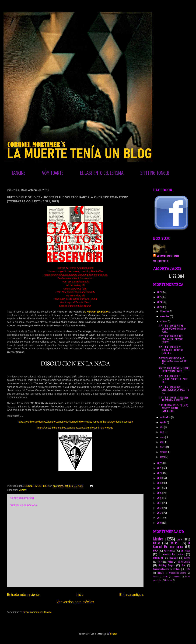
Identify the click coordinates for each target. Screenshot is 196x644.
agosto (163, 422)
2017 (160, 488)
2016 (160, 493)
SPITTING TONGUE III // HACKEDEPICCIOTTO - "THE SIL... (173, 379)
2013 (160, 508)
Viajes (170, 561)
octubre (164, 321)
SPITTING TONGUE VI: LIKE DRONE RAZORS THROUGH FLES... (173, 328)
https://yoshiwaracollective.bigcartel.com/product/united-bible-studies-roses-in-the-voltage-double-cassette (75, 422)
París (166, 576)
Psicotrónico (169, 550)
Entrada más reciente (23, 595)
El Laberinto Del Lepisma (171, 554)
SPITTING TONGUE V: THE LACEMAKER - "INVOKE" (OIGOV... (171, 339)
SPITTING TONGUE (155, 173)
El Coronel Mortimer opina (171, 545)
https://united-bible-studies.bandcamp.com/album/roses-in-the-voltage (75, 428)
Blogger (113, 633)
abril (162, 442)
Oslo (183, 565)
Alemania (176, 576)
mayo (162, 437)
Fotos (160, 561)
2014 (160, 503)
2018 (160, 483)
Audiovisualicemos (161, 569)
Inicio (79, 595)
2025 (160, 297)
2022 (160, 463)
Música (22, 490)
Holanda (169, 580)
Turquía (160, 573)
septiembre (165, 417)
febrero (164, 452)
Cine (179, 539)
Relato (187, 558)
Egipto (187, 569)
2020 (160, 473)
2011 (159, 517)
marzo (163, 447)
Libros (157, 543)
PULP (156, 550)
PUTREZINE (158, 558)
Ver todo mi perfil (161, 260)
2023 (160, 307)
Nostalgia (174, 558)
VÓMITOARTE (53, 173)
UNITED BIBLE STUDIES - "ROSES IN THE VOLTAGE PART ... (174, 370)
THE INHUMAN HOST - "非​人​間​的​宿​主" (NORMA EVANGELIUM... (174, 408)
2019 (160, 478)
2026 (160, 292)
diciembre (165, 311)
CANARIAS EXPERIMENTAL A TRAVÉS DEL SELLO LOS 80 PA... (173, 361)
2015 (160, 498)
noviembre (165, 316)
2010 (160, 522)
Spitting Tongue (167, 565)
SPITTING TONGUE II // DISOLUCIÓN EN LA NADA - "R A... (174, 390)
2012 (160, 512)
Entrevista (185, 550)
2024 (160, 302)
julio (162, 427)
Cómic (156, 576)
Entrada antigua (131, 595)
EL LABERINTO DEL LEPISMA (102, 173)
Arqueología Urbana (178, 573)
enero (163, 457)
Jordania (177, 569)
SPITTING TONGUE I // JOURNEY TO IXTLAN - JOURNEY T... (174, 399)
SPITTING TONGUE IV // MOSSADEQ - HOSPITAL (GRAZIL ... (171, 350)
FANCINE (19, 173)
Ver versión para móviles (75, 602)
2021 (160, 468)
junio (162, 432)
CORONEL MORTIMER (168, 256)
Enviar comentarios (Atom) (37, 612)
